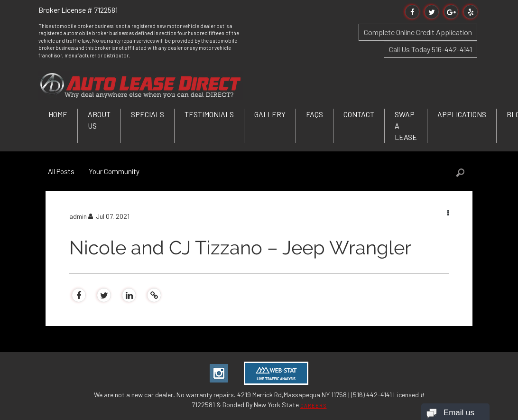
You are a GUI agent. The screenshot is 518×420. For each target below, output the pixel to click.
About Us (99, 120)
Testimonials (209, 114)
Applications (462, 114)
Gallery (270, 114)
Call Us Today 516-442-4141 (430, 49)
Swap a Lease (406, 126)
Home (58, 114)
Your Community (114, 171)
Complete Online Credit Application (418, 32)
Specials (148, 114)
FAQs (314, 114)
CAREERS (314, 406)
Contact (359, 114)
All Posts (61, 171)
